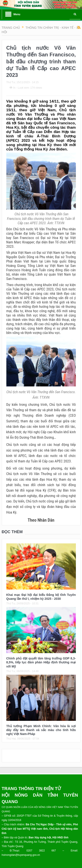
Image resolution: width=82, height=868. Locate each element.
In (13, 88)
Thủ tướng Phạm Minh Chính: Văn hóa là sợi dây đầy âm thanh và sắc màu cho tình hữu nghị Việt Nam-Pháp (41, 730)
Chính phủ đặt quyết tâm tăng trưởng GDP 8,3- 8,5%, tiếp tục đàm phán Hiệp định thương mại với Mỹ (41, 662)
